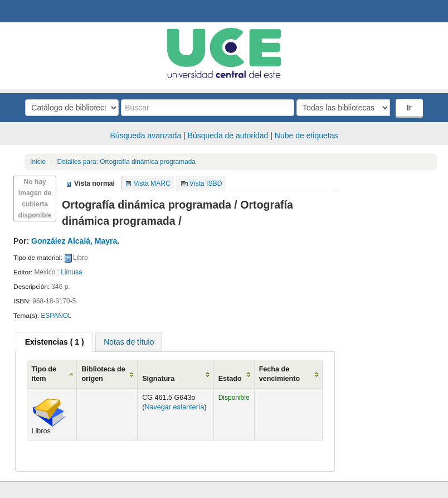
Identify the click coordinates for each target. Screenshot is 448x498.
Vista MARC (152, 183)
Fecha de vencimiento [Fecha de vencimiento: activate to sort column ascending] (279, 374)
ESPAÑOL (56, 316)
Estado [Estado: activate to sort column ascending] (230, 379)
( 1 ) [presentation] (55, 342)
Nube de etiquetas (306, 136)
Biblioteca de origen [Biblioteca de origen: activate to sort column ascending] (103, 374)
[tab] (55, 342)
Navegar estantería (174, 407)
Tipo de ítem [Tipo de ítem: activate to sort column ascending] (44, 374)
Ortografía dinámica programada (126, 162)
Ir (409, 108)
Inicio (38, 162)
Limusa (71, 272)
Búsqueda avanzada (146, 136)
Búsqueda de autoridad (228, 136)
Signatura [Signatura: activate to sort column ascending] (158, 379)
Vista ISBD (206, 183)
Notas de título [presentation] (129, 342)
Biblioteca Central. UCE (39, 11)
